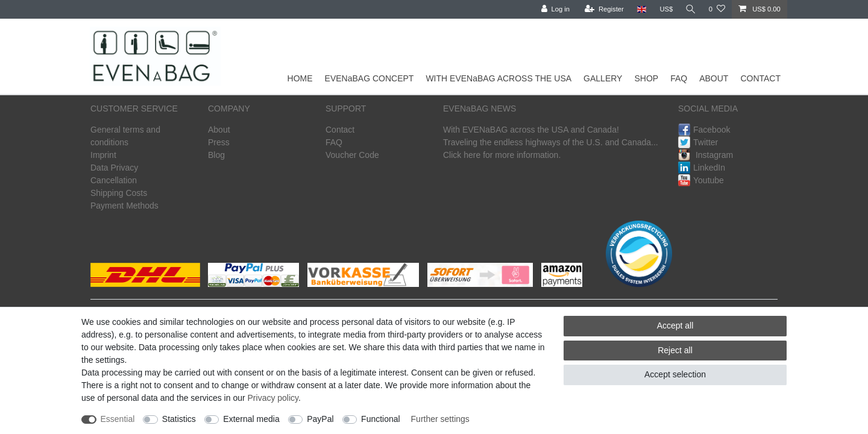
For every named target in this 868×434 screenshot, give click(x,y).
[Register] (603, 9)
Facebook (704, 130)
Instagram (706, 155)
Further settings (440, 419)
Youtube (701, 180)
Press (219, 142)
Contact (340, 130)
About (219, 130)
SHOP (646, 78)
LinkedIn (702, 168)
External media (251, 419)
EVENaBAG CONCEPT (370, 78)
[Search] (690, 9)
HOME (300, 78)
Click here (462, 155)
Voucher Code (352, 155)
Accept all (675, 325)
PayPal (320, 419)
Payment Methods (124, 206)
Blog (216, 155)
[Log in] (554, 9)
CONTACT (760, 78)
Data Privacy (114, 168)
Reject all (675, 350)
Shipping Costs (119, 193)
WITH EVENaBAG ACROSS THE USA (498, 78)
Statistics (179, 419)
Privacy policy (273, 398)
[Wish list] (717, 9)
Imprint (103, 155)
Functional (381, 419)
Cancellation (114, 180)
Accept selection (675, 374)
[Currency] (665, 9)
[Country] (640, 9)
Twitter (698, 142)
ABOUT (714, 78)
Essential (118, 419)
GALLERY (603, 78)
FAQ (679, 78)
